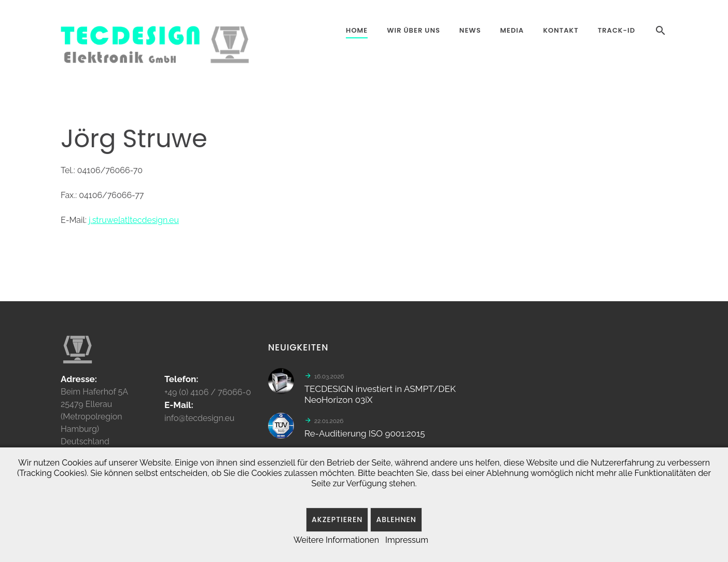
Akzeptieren (337, 519)
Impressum (407, 540)
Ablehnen (396, 519)
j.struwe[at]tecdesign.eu (134, 220)
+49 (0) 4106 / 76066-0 (208, 396)
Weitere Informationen (336, 540)
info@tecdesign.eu (199, 422)
